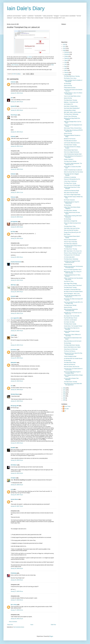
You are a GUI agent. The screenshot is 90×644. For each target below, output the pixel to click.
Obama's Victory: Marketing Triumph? (73, 253)
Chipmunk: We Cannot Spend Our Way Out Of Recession (73, 354)
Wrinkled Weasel (15, 394)
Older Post (53, 625)
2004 (64, 396)
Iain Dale (13, 232)
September (67, 58)
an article (29, 57)
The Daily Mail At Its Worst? (70, 141)
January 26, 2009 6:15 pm (17, 443)
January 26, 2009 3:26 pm (17, 102)
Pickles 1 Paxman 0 (69, 159)
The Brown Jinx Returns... (70, 351)
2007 (64, 390)
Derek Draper (14, 115)
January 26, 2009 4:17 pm (17, 192)
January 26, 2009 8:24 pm (17, 568)
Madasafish (14, 363)
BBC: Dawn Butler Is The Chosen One (73, 251)
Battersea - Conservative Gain (71, 102)
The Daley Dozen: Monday (70, 161)
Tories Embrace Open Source (71, 150)
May (65, 66)
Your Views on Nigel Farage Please (72, 195)
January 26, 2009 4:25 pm (17, 227)
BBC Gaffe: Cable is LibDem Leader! (73, 112)
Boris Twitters (67, 234)
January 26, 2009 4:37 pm (17, 313)
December (67, 52)
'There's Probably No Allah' (70, 356)
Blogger (51, 636)
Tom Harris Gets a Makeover (71, 244)
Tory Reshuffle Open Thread (71, 318)
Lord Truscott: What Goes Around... (72, 143)
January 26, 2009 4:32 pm (17, 280)
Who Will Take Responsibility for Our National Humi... (72, 296)
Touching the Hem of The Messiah (72, 255)
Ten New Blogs (67, 84)
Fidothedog (14, 573)
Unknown (13, 82)
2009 (64, 51)
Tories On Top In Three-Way (70, 242)
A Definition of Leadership (70, 177)
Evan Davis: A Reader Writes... (71, 106)
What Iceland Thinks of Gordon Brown (73, 128)
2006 (64, 392)
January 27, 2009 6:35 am (17, 591)
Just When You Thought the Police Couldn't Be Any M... (72, 262)
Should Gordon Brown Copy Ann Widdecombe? (72, 203)
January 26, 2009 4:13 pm (17, 169)
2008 (64, 388)
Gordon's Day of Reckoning (70, 116)
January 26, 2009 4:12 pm (17, 146)
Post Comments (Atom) (19, 627)
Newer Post (10, 625)
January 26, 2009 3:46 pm (17, 110)
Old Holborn (14, 465)
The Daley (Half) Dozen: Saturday (72, 76)
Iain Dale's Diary (26, 8)
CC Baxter (13, 478)
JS (65, 411)
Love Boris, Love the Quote (70, 320)
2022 (64, 44)
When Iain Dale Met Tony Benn (71, 230)
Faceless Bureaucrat (16, 262)
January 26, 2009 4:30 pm (17, 238)
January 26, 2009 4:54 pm (17, 358)
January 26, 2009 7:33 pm (17, 506)
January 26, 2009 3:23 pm (17, 93)
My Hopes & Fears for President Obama (73, 292)
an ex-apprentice (15, 318)
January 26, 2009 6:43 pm (17, 473)
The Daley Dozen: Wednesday (71, 114)
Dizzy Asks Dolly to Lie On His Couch (73, 341)
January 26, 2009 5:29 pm (17, 390)
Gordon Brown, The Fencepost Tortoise (73, 326)
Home (32, 625)
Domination (14, 350)
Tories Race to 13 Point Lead (71, 349)
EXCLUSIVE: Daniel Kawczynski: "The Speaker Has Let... (73, 164)
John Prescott (15, 65)
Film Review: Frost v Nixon (70, 78)
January (66, 75)
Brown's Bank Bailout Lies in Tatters (72, 347)
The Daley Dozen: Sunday (70, 183)
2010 (64, 49)
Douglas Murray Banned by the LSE (72, 232)
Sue (12, 98)
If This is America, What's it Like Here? (73, 285)
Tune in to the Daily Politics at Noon (72, 96)
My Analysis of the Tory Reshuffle (72, 316)
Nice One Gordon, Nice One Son (72, 367)
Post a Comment (13, 622)
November (67, 54)
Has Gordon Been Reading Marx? (72, 108)
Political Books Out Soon (70, 88)
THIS (52, 65)
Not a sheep (14, 605)
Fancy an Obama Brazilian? (70, 240)
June (66, 64)
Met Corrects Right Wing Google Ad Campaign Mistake (72, 372)
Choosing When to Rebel (70, 110)
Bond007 (13, 448)
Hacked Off (14, 106)
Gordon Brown (14, 499)
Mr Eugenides (14, 222)
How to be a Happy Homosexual (71, 152)
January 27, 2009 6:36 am (17, 600)
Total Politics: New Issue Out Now (72, 228)
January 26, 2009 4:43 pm (17, 331)
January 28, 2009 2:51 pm (17, 619)
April (65, 68)
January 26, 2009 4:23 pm (17, 217)
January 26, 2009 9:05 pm (17, 580)
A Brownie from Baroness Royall (71, 191)
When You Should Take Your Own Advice (73, 172)
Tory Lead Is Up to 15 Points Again (72, 185)
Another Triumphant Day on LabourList (73, 170)
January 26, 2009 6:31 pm (17, 460)
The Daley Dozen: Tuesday (70, 145)
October (66, 56)
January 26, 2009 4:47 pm (17, 345)
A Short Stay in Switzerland (70, 181)
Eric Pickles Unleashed (69, 200)
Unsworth (13, 296)
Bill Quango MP (15, 406)
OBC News (13, 285)
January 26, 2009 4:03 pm (17, 132)
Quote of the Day (68, 86)
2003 (64, 398)
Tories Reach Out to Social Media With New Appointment (73, 384)
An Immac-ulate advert (69, 257)
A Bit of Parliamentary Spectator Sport (73, 154)
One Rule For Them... (69, 281)
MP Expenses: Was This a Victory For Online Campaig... (73, 272)
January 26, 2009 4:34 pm (17, 292)
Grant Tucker (67, 406)
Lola (12, 489)
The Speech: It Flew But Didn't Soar (72, 290)
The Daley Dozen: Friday (70, 226)
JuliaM (12, 335)
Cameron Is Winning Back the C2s (72, 179)
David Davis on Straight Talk (71, 221)
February (67, 73)
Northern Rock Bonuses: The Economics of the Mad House (73, 267)
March (66, 70)
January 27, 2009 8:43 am (17, 610)
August (66, 60)
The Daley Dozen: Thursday (70, 100)
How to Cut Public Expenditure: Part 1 (73, 270)
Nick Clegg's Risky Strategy (70, 283)
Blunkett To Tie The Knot (70, 139)
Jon (12, 386)
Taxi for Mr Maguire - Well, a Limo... (72, 294)
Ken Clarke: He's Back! (69, 322)
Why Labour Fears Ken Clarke (71, 193)
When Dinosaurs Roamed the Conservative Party (71, 310)
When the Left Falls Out (69, 365)
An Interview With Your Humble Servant (73, 359)
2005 (64, 394)
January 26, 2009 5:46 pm (17, 401)
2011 (64, 47)
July (65, 62)
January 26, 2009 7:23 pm (17, 495)
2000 (64, 400)
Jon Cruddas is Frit (68, 104)
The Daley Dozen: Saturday (70, 210)
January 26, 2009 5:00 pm (17, 381)
